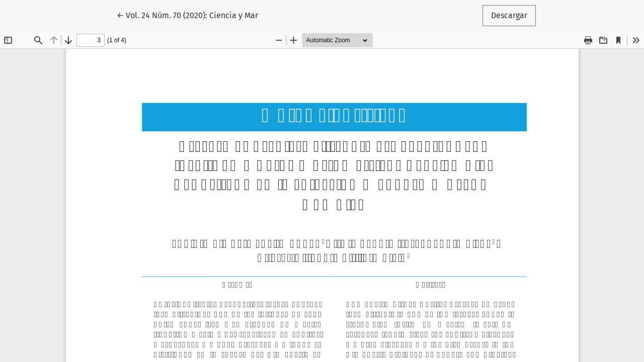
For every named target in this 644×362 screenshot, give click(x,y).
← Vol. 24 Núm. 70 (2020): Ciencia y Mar (187, 15)
